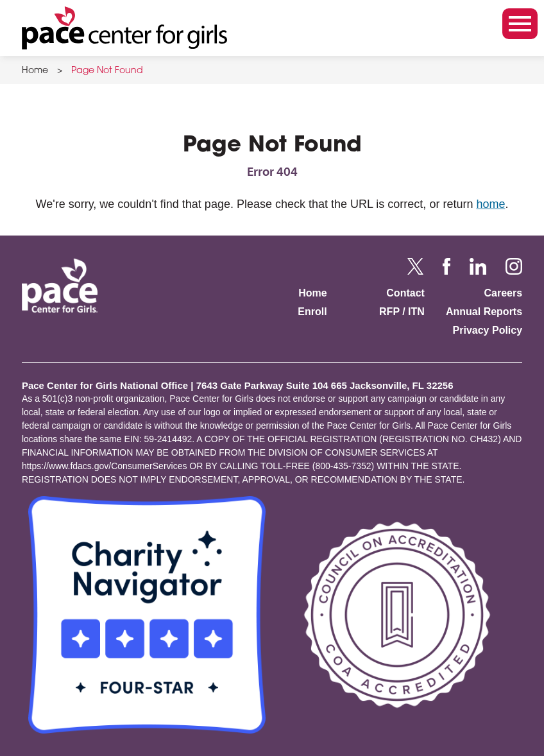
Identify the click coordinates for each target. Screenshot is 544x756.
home (490, 204)
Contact (405, 293)
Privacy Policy (488, 330)
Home (35, 71)
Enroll (312, 312)
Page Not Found (107, 71)
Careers (503, 293)
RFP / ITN (402, 312)
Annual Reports (484, 312)
